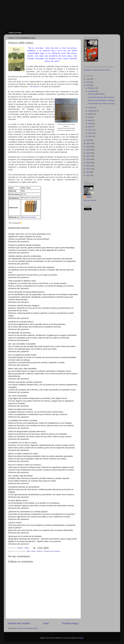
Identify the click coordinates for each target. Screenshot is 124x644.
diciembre (92, 88)
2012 (88, 172)
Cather (33, 551)
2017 (88, 156)
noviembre (92, 91)
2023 (88, 85)
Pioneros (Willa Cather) (96, 94)
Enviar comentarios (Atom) (28, 628)
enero (91, 136)
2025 (88, 79)
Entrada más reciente (19, 623)
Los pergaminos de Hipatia (36, 13)
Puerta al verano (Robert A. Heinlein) (101, 100)
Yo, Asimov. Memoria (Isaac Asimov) (101, 97)
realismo (40, 551)
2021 (88, 143)
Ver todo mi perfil (90, 200)
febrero (91, 133)
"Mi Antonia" (34, 87)
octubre (91, 108)
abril (90, 127)
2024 (88, 82)
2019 (88, 150)
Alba (28, 551)
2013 (88, 169)
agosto (91, 114)
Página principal (15, 32)
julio (90, 117)
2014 (88, 166)
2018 (88, 153)
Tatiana (89, 197)
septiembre (93, 111)
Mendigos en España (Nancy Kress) (97, 70)
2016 (88, 159)
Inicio (46, 623)
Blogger (81, 638)
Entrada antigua (70, 623)
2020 (88, 147)
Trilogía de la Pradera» (52, 551)
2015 (88, 163)
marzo (91, 130)
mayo (91, 124)
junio (90, 120)
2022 (88, 140)
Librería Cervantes (29, 217)
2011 (88, 175)
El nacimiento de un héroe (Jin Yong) (101, 104)
